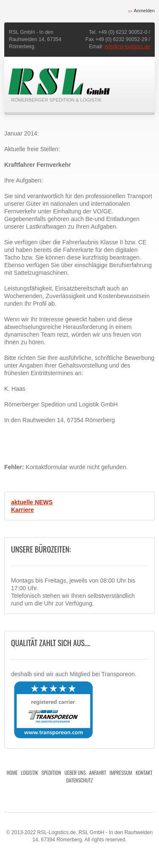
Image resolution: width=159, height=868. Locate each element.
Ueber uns (75, 773)
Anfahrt (98, 773)
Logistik (30, 773)
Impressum (121, 773)
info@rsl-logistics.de (127, 47)
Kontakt (144, 773)
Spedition (51, 773)
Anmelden (144, 11)
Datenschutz (79, 780)
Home (12, 773)
